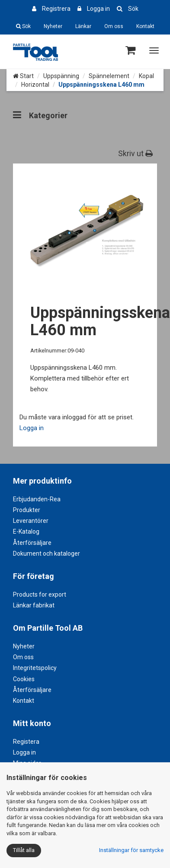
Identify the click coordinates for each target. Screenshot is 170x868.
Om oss (114, 26)
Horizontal (35, 85)
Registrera (56, 9)
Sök (133, 9)
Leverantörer (31, 521)
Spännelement (109, 76)
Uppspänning (61, 76)
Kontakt (145, 26)
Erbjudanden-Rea (37, 499)
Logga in (98, 9)
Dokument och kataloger (47, 554)
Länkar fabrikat (34, 605)
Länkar (83, 26)
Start (23, 76)
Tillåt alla (24, 850)
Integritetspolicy (35, 668)
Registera (26, 742)
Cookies (24, 679)
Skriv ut (135, 153)
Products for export (40, 594)
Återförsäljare (32, 543)
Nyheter (53, 26)
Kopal (146, 76)
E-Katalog (26, 531)
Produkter (27, 510)
